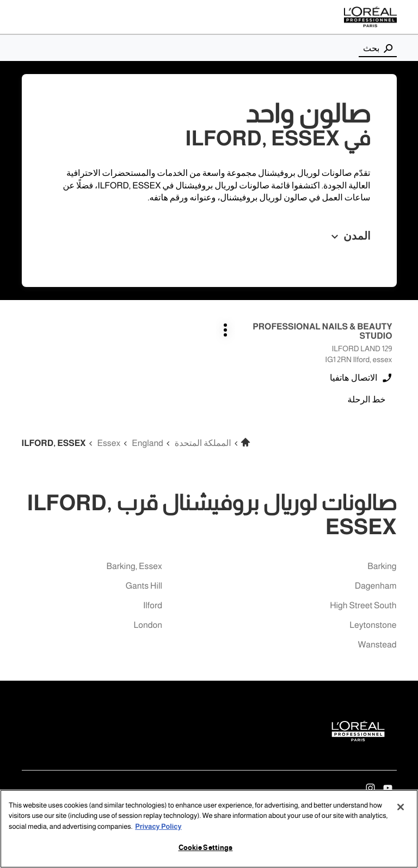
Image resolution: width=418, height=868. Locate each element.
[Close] (401, 807)
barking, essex (134, 567)
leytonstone (373, 625)
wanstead (377, 645)
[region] (209, 829)
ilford (153, 606)
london (147, 625)
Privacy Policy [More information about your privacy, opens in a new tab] (158, 827)
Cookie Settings (206, 848)
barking (382, 567)
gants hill (144, 586)
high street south (363, 606)
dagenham (376, 586)
